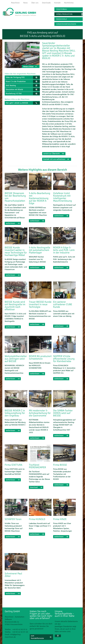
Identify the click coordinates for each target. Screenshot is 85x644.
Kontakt (57, 3)
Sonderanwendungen (66, 24)
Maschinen (15, 3)
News (25, 3)
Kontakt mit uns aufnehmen (54, 159)
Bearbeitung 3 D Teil (14, 94)
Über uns (35, 3)
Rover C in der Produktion (16, 81)
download (34, 487)
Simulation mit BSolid (14, 90)
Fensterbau (62, 9)
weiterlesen (10, 223)
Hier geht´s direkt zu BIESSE (17, 103)
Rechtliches (69, 3)
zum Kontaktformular (37, 637)
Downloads (46, 3)
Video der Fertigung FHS (15, 77)
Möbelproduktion (64, 14)
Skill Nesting (11, 85)
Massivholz (62, 19)
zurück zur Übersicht (52, 154)
